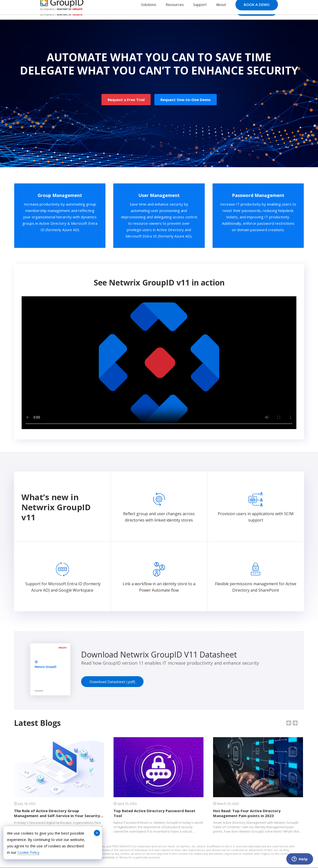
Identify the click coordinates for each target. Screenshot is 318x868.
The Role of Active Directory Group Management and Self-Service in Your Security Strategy (57, 816)
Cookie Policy (29, 852)
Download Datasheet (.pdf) (112, 682)
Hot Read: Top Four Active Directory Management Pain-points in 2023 (247, 813)
